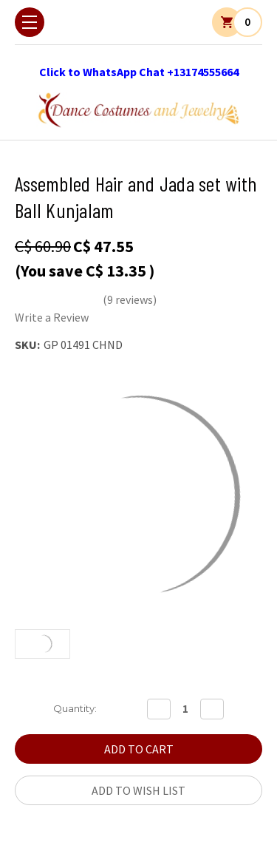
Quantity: (75, 708)
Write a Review (52, 317)
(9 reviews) (130, 299)
